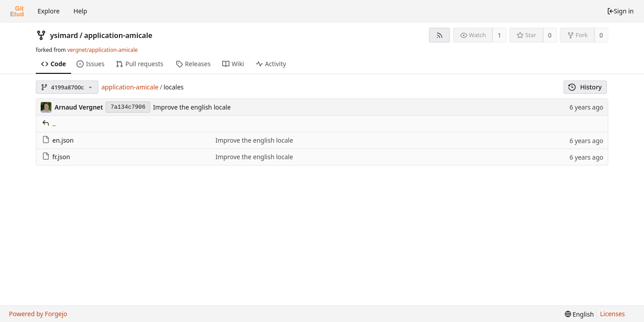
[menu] (579, 314)
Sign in (620, 11)
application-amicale (118, 35)
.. (49, 124)
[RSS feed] (439, 35)
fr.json (56, 157)
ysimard (64, 35)
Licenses (613, 314)
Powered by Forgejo (38, 314)
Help (80, 11)
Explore (49, 11)
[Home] (17, 11)
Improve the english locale (192, 107)
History (585, 87)
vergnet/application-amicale (102, 50)
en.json (58, 140)
